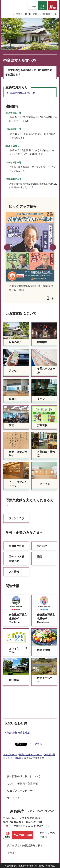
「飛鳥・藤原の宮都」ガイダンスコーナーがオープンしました (33, 169)
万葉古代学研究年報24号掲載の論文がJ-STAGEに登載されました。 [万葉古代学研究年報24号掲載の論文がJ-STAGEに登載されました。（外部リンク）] (33, 186)
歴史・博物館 (15, 758)
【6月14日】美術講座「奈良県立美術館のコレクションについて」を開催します (32, 152)
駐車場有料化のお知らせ (21, 93)
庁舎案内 (12, 853)
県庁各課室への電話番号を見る (25, 846)
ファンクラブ (16, 518)
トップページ (10, 755)
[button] (32, 5)
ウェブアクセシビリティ (21, 791)
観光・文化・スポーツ (30, 755)
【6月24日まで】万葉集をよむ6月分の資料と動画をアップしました (33, 119)
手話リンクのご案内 (47, 835)
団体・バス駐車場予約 (16, 559)
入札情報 (14, 572)
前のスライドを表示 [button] (7, 247)
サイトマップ (15, 798)
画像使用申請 (16, 546)
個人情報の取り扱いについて (24, 776)
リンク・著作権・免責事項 (22, 784)
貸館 (39, 556)
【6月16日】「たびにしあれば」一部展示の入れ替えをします (32, 136)
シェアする (36, 744)
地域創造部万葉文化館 (19, 733)
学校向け (42, 546)
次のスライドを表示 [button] (53, 247)
